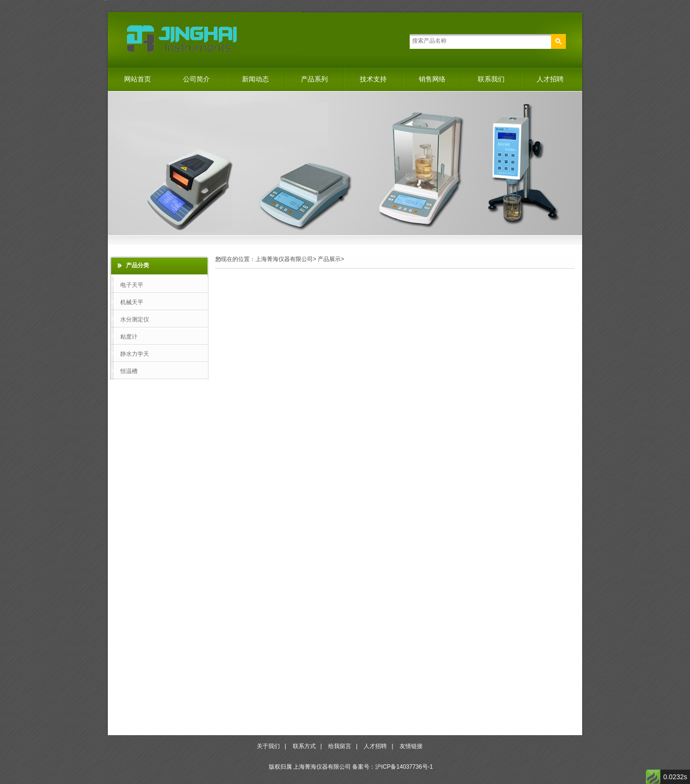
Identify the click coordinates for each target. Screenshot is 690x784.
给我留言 (340, 746)
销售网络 (432, 79)
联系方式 (304, 746)
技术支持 (373, 79)
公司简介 (196, 79)
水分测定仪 (135, 319)
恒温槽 (129, 371)
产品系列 (314, 79)
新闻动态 (255, 79)
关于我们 (268, 746)
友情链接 (411, 746)
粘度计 (129, 337)
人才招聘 (550, 79)
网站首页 (138, 79)
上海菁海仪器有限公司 (284, 259)
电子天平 (132, 285)
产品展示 (329, 259)
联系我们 (491, 79)
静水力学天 (135, 354)
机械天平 (132, 302)
